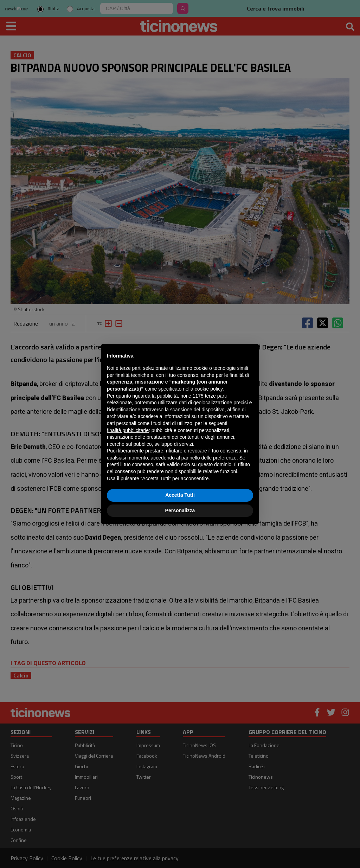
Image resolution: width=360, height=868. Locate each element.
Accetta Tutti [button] (180, 495)
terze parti (216, 396)
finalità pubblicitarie (128, 430)
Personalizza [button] (180, 510)
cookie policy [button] (209, 389)
